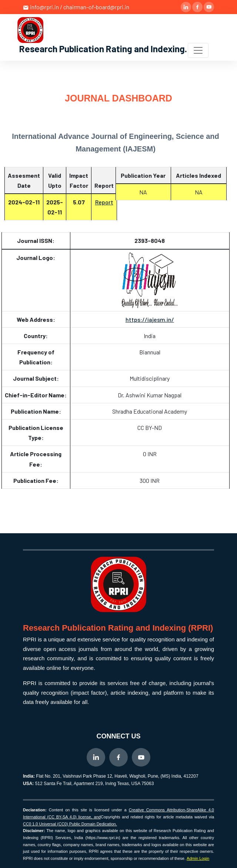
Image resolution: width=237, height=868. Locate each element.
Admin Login (198, 858)
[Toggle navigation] (198, 50)
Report (104, 202)
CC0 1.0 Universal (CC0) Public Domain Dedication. (70, 824)
